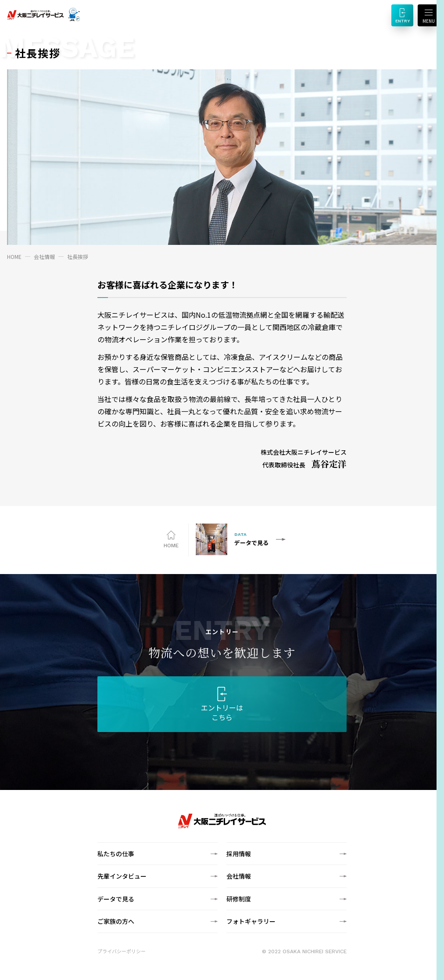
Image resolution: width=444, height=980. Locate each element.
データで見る (116, 899)
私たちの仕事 (116, 854)
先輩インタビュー (122, 876)
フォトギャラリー (251, 921)
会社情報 (44, 257)
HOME (14, 257)
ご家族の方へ (116, 921)
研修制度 (239, 899)
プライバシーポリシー (122, 951)
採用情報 (239, 854)
